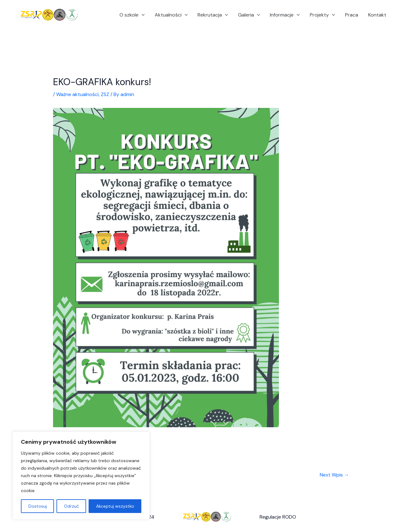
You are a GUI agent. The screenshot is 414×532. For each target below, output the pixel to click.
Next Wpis (334, 475)
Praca (352, 15)
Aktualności (171, 15)
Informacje (285, 15)
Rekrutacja (213, 15)
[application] (142, 15)
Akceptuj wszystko (115, 506)
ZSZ (105, 94)
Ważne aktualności (77, 94)
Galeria (249, 15)
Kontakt (377, 15)
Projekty (322, 15)
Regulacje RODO (278, 517)
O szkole (132, 15)
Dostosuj (38, 506)
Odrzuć (71, 506)
